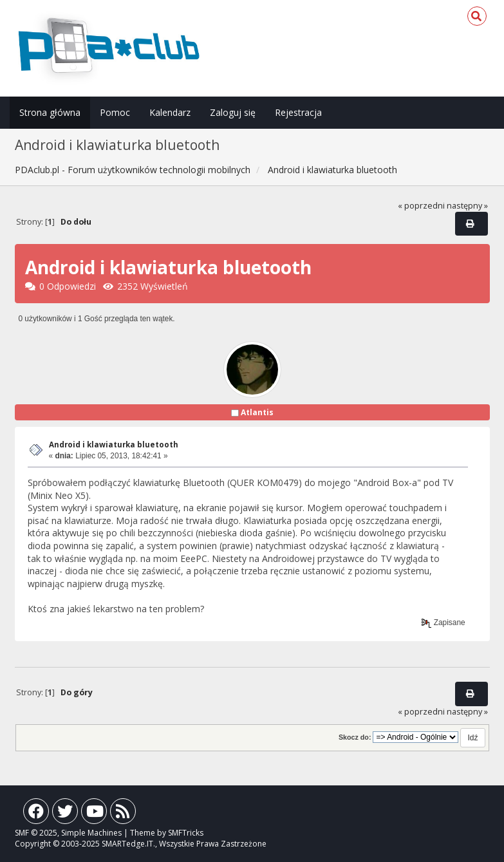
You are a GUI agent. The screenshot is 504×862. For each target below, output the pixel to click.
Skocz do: (355, 737)
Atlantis (257, 412)
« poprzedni (421, 206)
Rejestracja (298, 112)
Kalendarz (170, 112)
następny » (467, 206)
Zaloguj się (233, 112)
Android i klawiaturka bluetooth (114, 445)
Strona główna (50, 112)
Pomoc (115, 112)
